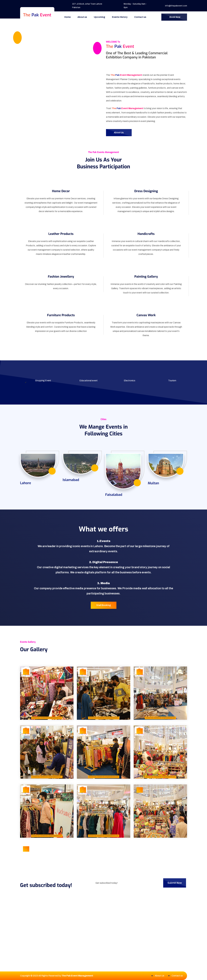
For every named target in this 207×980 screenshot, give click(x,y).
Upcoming (100, 17)
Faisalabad (114, 495)
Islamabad (71, 480)
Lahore (26, 483)
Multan (153, 483)
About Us (159, 976)
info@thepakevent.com (176, 6)
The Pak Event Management (77, 976)
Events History (120, 17)
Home (67, 17)
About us (82, 17)
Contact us (140, 17)
